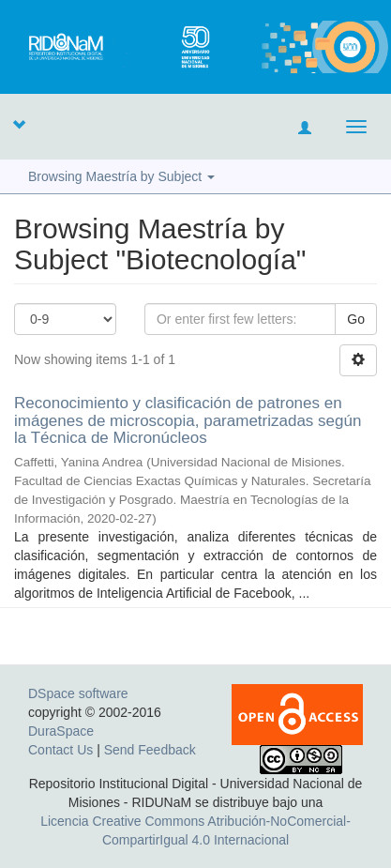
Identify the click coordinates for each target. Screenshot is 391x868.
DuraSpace (61, 731)
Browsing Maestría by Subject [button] (121, 176)
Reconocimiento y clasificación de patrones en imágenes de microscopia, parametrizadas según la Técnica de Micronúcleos (188, 420)
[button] (19, 124)
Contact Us (60, 750)
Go (356, 319)
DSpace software (78, 693)
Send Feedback (150, 750)
